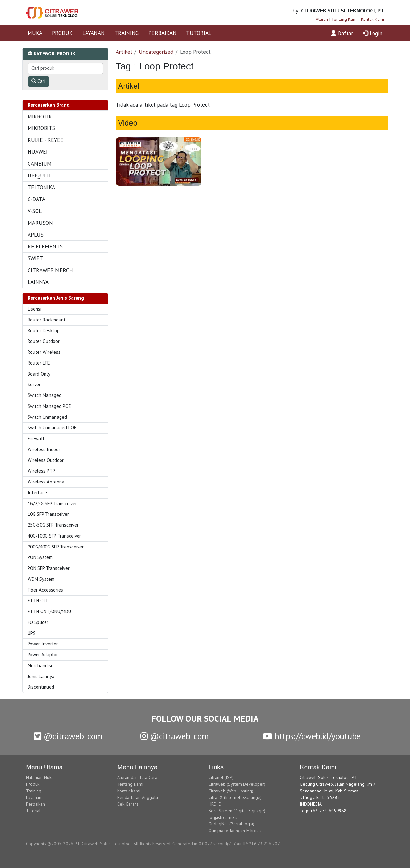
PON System (40, 557)
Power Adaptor (43, 655)
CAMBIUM (40, 163)
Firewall (36, 438)
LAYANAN (94, 33)
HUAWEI (38, 152)
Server (34, 384)
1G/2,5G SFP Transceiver (52, 503)
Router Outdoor (44, 341)
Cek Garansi (128, 804)
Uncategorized (156, 52)
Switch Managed (45, 395)
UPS (32, 633)
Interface (37, 493)
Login (373, 33)
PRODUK (62, 33)
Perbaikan (35, 804)
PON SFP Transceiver (49, 568)
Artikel (124, 52)
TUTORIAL (199, 33)
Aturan (322, 19)
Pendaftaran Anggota (138, 797)
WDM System (41, 579)
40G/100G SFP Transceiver (54, 536)
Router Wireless (44, 352)
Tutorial (33, 811)
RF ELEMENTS (45, 246)
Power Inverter (43, 644)
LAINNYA (38, 282)
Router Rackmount (47, 320)
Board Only (39, 374)
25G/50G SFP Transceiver (53, 525)
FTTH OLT (38, 600)
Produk (33, 784)
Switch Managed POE (49, 406)
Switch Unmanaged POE (52, 428)
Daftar (342, 33)
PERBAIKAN (162, 33)
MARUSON (40, 223)
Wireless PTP (41, 471)
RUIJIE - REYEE (45, 140)
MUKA (35, 33)
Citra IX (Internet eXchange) (235, 797)
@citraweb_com (68, 736)
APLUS (36, 235)
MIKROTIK (40, 116)
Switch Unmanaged (47, 417)
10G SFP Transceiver (48, 514)
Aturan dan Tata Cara (137, 777)
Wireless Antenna (46, 482)
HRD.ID (215, 804)
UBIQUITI (39, 175)
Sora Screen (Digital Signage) (237, 811)
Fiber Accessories (45, 590)
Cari (38, 81)
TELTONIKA (41, 187)
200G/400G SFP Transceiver (56, 547)
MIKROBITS (41, 128)
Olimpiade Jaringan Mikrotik (235, 831)
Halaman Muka (40, 777)
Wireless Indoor (44, 449)
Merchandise (41, 665)
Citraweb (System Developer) (237, 784)
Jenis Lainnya (41, 676)
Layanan (34, 797)
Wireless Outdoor (46, 460)
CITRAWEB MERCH (50, 270)
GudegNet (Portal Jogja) (231, 824)
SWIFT (35, 258)
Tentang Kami (344, 19)
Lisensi (34, 309)
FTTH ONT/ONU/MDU (49, 611)
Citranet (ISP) (221, 777)
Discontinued (41, 687)
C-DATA (36, 199)
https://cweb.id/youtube (312, 736)
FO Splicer (38, 622)
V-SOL (35, 211)
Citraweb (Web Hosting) (231, 791)
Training (34, 791)
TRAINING (127, 33)
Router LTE (39, 363)
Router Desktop (44, 331)
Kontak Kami (373, 19)
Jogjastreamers (223, 817)
